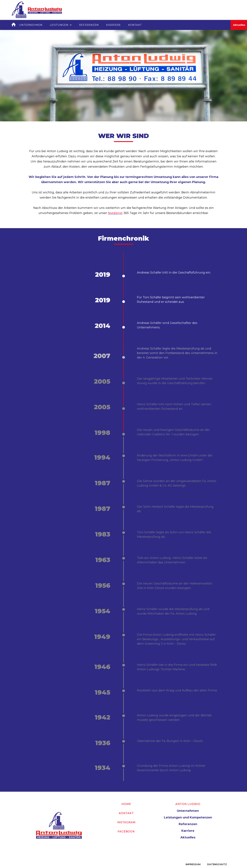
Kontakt (135, 25)
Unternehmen (31, 25)
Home (126, 804)
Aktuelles (188, 837)
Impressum (193, 864)
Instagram (126, 822)
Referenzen (89, 25)
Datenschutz (217, 864)
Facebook (126, 832)
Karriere (113, 25)
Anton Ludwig (188, 804)
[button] (61, 25)
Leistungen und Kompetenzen (188, 817)
